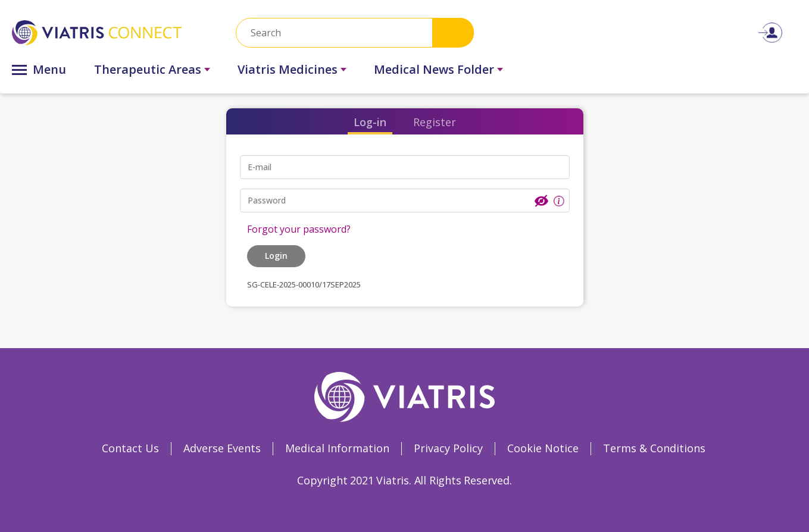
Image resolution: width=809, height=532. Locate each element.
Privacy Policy (448, 448)
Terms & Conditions (654, 448)
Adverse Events (222, 448)
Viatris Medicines (288, 69)
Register (435, 122)
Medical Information (337, 448)
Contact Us (130, 448)
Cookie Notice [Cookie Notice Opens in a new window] (543, 448)
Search (453, 32)
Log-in (370, 122)
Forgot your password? (299, 229)
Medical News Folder (434, 69)
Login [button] (276, 256)
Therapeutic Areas (148, 69)
